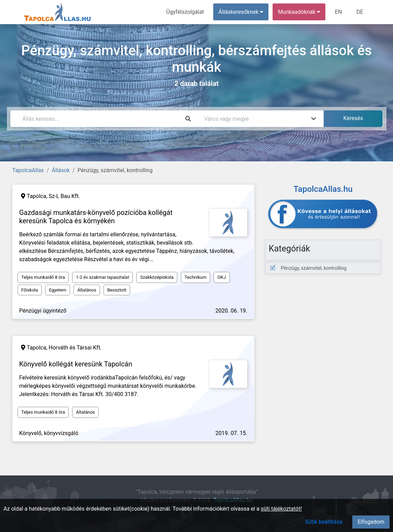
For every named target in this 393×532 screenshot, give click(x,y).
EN (338, 12)
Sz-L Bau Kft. (64, 196)
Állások (61, 170)
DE (360, 12)
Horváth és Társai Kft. (75, 348)
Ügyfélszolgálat (185, 12)
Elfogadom (371, 522)
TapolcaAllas (28, 170)
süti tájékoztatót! (281, 509)
